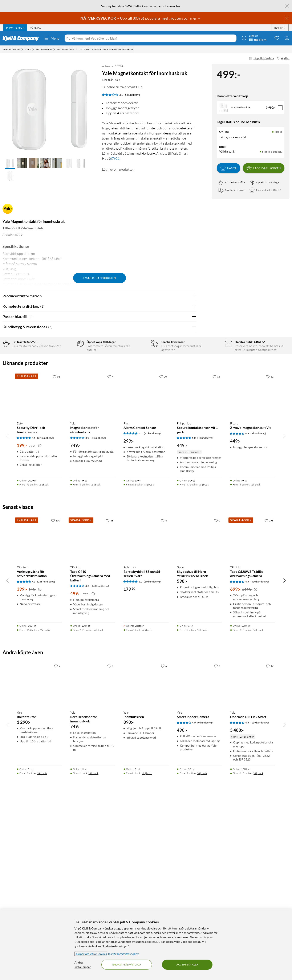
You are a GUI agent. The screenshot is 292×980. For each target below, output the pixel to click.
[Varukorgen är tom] (287, 38)
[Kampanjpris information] (40, 624)
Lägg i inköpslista (261, 59)
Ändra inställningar (83, 965)
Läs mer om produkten (118, 169)
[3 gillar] (110, 844)
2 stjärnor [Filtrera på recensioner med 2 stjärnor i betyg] (68, 378)
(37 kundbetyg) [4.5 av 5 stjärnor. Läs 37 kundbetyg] (46, 616)
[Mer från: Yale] (8, 211)
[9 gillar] (57, 844)
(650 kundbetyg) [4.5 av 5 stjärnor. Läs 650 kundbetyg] (260, 760)
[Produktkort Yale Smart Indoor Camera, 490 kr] (199, 863)
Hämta (228, 168)
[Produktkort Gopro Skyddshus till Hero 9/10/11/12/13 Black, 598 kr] (199, 717)
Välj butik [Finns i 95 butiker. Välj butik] (44, 663)
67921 (115, 158)
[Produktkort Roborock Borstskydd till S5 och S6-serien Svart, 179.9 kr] (146, 717)
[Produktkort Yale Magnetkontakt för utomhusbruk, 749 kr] (93, 573)
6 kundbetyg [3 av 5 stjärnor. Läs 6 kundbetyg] (133, 95)
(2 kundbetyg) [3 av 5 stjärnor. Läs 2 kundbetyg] (98, 616)
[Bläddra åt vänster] (8, 614)
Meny (52, 38)
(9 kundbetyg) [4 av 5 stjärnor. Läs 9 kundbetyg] (205, 901)
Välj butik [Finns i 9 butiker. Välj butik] (96, 663)
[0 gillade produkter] (277, 38)
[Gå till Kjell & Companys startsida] (22, 38)
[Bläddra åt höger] (284, 614)
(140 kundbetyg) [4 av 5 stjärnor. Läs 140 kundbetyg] (100, 764)
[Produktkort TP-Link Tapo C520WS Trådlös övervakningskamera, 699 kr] (253, 717)
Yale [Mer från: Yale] (117, 80)
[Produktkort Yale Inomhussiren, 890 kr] (146, 863)
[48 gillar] (110, 698)
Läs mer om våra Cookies (91, 954)
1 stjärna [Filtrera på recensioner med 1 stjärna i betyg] (67, 384)
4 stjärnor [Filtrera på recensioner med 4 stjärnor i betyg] (68, 365)
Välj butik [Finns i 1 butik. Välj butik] (147, 808)
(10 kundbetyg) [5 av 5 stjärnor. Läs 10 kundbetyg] (152, 760)
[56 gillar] (56, 555)
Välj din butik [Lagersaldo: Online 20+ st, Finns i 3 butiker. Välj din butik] (227, 152)
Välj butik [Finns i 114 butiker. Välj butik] (45, 808)
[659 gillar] (56, 698)
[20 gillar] (163, 555)
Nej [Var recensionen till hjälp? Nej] (190, 445)
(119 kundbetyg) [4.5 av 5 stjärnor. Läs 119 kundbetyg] (260, 901)
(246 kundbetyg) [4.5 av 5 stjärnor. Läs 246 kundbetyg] (46, 760)
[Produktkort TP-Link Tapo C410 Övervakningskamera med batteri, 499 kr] (93, 717)
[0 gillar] (217, 698)
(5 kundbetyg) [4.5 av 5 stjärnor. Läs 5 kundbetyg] (258, 611)
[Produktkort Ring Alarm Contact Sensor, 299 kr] (146, 573)
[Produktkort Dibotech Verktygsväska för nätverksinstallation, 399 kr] (39, 717)
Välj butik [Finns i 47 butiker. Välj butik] (204, 663)
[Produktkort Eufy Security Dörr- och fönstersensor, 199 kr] (39, 573)
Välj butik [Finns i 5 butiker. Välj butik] (202, 808)
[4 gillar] (110, 555)
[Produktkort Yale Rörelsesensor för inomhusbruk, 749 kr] (93, 863)
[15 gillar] (216, 555)
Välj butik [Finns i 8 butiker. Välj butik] (149, 663)
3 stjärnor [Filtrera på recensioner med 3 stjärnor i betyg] (68, 371)
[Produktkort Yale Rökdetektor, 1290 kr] (39, 863)
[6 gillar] (283, 59)
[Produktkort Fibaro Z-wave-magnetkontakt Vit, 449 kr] (253, 573)
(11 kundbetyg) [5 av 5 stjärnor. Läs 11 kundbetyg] (152, 611)
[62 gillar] (270, 555)
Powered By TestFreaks (179, 500)
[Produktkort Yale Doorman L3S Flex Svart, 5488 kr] (253, 863)
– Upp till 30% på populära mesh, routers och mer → (141, 18)
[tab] (15, 28)
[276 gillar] (269, 698)
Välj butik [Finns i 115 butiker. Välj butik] (99, 808)
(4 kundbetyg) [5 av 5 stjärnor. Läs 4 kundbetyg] (205, 616)
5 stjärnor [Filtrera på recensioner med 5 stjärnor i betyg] (68, 358)
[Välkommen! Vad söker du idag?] (153, 38)
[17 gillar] (270, 844)
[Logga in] (254, 38)
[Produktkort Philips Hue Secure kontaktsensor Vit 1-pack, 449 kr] (199, 573)
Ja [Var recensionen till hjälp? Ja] (181, 445)
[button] (10, 164)
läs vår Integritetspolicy (123, 954)
